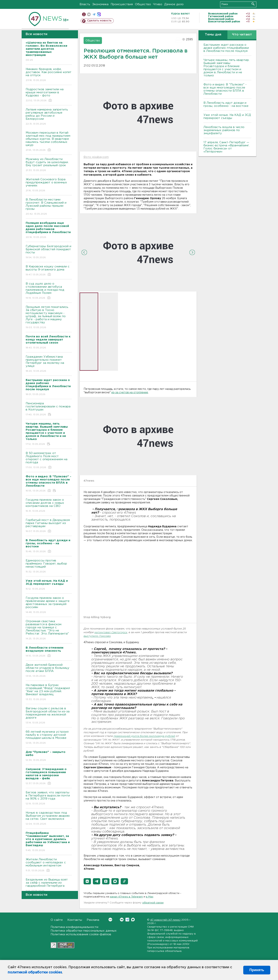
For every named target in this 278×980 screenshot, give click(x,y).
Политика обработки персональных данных (84, 931)
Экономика (100, 4)
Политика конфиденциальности (74, 927)
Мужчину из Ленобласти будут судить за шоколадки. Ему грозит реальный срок (49, 165)
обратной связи (153, 903)
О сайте (57, 920)
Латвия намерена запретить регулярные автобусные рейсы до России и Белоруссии (49, 117)
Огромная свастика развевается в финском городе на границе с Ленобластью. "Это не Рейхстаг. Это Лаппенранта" (49, 630)
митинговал (103, 632)
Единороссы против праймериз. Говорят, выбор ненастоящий (49, 566)
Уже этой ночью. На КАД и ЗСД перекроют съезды (227, 117)
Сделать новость (99, 21)
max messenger (99, 14)
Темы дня (213, 35)
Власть (85, 4)
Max (133, 920)
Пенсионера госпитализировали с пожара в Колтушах (49, 409)
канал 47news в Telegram (126, 897)
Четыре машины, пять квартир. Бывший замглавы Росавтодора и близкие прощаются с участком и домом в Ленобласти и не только (226, 68)
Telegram (127, 920)
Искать (253, 4)
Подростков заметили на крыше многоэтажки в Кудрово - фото (49, 95)
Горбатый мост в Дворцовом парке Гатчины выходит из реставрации (49, 526)
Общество (143, 4)
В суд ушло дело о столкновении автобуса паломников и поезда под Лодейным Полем (49, 291)
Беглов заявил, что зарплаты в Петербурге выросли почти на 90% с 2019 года (49, 798)
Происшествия (122, 4)
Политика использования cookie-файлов (81, 934)
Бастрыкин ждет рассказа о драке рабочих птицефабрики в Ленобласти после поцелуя (226, 48)
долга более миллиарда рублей (153, 736)
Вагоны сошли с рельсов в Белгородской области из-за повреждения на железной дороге (49, 716)
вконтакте (89, 14)
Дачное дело (174, 4)
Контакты (75, 920)
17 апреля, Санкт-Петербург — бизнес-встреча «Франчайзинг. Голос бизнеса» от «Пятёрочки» (227, 147)
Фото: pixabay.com (96, 157)
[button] (87, 881)
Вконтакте (110, 920)
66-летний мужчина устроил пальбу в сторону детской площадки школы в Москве (49, 738)
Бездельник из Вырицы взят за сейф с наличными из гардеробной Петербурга (49, 885)
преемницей (122, 736)
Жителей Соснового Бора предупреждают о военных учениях (49, 185)
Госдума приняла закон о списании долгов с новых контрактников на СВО (49, 506)
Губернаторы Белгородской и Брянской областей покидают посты (49, 252)
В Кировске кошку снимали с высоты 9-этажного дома (49, 271)
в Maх (150, 897)
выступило (91, 636)
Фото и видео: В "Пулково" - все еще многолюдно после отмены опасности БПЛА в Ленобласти (225, 89)
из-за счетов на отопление (130, 393)
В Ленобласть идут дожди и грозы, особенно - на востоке (226, 104)
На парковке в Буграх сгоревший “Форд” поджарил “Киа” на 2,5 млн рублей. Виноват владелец (49, 692)
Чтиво (158, 4)
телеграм (94, 14)
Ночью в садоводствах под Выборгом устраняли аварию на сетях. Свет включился (49, 819)
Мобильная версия (84, 14)
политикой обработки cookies (35, 972)
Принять (257, 970)
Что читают (242, 35)
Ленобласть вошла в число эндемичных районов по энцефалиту (224, 130)
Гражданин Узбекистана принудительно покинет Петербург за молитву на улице (49, 364)
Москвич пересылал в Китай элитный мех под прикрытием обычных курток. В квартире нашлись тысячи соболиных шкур (49, 142)
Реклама (93, 920)
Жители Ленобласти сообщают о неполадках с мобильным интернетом (49, 865)
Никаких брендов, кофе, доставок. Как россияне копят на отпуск (49, 75)
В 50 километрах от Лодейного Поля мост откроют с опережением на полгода (49, 461)
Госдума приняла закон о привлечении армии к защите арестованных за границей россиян (49, 605)
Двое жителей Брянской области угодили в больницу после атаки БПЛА (49, 671)
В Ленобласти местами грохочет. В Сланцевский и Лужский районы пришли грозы (49, 207)
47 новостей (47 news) (165, 920)
